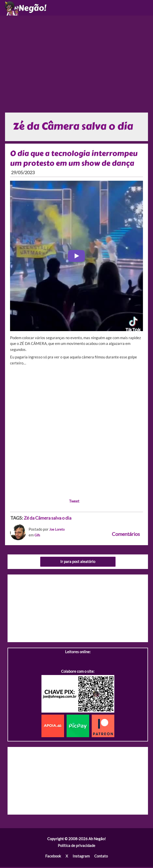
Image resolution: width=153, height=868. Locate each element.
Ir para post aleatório (78, 563)
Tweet (74, 502)
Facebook (53, 857)
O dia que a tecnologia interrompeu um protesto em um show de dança (75, 160)
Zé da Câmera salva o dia (48, 519)
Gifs (38, 536)
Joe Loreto (58, 531)
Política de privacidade (77, 847)
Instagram (81, 857)
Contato (101, 857)
